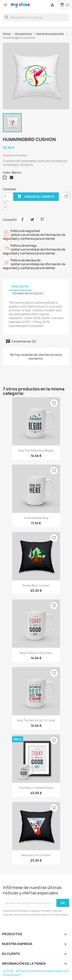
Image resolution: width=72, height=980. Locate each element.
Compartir (22, 219)
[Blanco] (5, 178)
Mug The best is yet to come (36, 720)
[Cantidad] (7, 197)
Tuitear (32, 219)
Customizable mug (36, 518)
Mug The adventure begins (36, 450)
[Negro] (12, 178)
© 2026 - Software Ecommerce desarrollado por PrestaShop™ (36, 973)
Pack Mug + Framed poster (36, 788)
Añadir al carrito (36, 197)
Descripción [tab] (20, 286)
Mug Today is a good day (36, 653)
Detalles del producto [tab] (28, 293)
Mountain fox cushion (36, 855)
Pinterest (42, 219)
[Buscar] (36, 17)
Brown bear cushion (36, 585)
